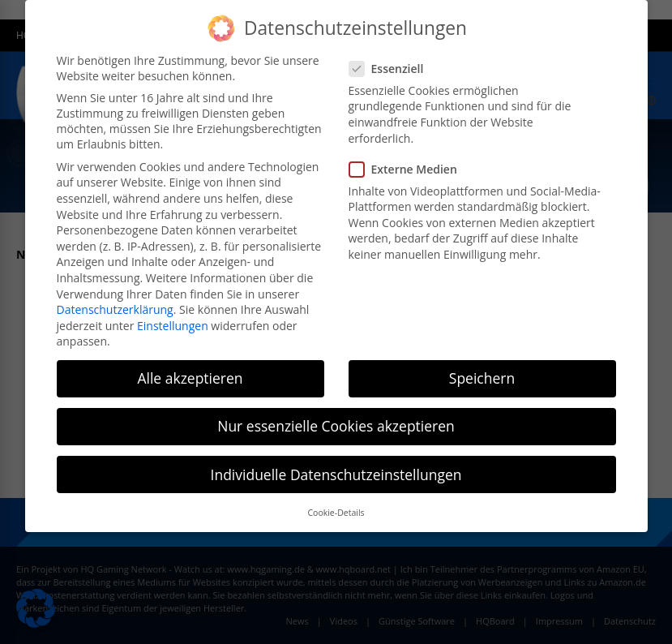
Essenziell (392, 69)
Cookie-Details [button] (336, 513)
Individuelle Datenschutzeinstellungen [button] (336, 474)
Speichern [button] (482, 378)
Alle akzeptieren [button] (190, 378)
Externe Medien (408, 169)
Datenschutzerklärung (115, 309)
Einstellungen (173, 326)
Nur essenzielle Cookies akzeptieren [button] (336, 426)
